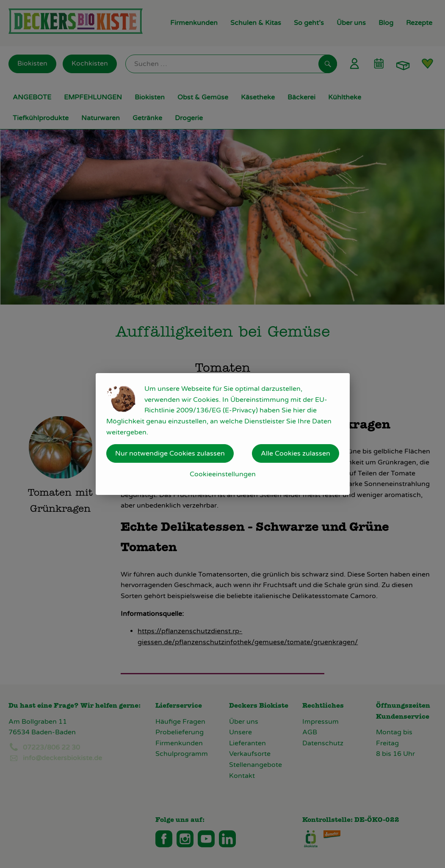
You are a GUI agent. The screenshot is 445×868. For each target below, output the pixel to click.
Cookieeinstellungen (223, 474)
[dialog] (222, 434)
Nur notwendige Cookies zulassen (170, 453)
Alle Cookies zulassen (296, 453)
